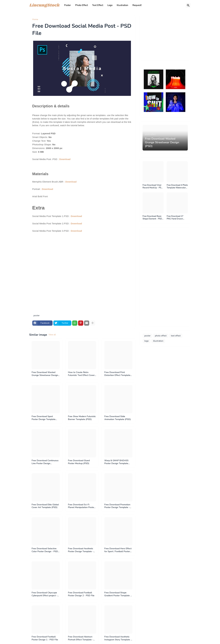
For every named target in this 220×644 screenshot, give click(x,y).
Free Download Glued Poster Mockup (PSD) (79, 462)
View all (52, 335)
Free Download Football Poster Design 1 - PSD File (45, 638)
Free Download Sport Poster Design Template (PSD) (44, 418)
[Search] (188, 5)
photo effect (161, 336)
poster (44, 20)
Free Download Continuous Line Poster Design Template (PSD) (45, 462)
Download (65, 159)
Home (35, 20)
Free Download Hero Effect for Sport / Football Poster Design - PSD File (118, 550)
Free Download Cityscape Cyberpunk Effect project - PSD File (44, 594)
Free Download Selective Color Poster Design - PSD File (45, 550)
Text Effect (98, 5)
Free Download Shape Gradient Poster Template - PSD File (118, 594)
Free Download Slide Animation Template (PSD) (118, 418)
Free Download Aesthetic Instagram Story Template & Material (118, 638)
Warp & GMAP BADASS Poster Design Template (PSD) (116, 462)
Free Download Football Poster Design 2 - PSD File (81, 594)
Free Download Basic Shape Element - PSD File (152, 218)
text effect (176, 336)
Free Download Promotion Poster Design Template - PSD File (117, 506)
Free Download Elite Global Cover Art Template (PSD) (45, 506)
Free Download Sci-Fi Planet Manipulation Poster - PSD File (81, 506)
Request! (137, 5)
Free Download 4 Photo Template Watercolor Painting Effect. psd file (177, 187)
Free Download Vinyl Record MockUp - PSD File (153, 187)
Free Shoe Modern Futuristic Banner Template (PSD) (82, 418)
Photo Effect (82, 5)
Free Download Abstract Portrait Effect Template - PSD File (81, 638)
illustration (158, 341)
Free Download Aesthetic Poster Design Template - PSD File (81, 550)
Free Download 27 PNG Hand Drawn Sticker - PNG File (175, 218)
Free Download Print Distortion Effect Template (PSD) (117, 374)
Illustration (122, 5)
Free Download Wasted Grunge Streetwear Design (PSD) (45, 374)
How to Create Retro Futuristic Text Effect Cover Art (81, 374)
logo (147, 341)
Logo (110, 5)
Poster (68, 5)
